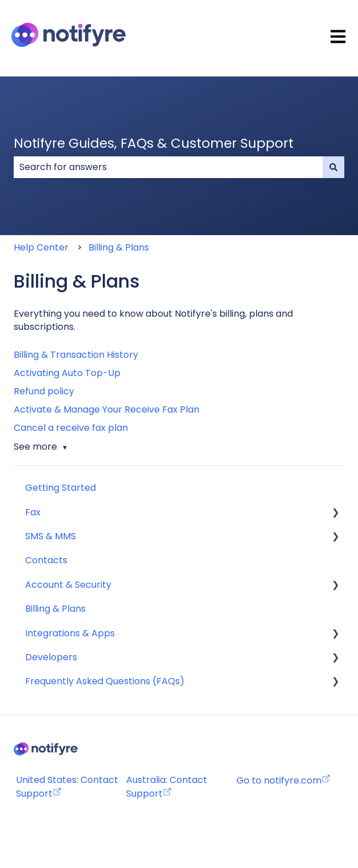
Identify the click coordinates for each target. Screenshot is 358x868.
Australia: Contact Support (167, 786)
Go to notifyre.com (279, 780)
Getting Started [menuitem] (61, 488)
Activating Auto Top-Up (67, 373)
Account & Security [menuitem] (68, 585)
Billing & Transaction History (76, 355)
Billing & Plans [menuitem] (55, 609)
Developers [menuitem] (51, 657)
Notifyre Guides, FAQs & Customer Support (154, 143)
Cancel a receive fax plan (71, 428)
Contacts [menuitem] (46, 560)
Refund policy (44, 391)
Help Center (41, 247)
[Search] (333, 167)
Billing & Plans (119, 247)
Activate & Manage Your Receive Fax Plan (106, 409)
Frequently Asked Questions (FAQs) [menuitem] (105, 681)
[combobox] (168, 167)
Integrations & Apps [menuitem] (70, 633)
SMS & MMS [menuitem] (51, 536)
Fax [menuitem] (33, 512)
